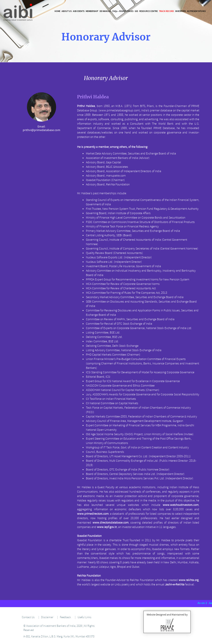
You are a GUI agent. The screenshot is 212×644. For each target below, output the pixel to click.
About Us (67, 11)
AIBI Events (79, 11)
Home (57, 11)
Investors (180, 11)
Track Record (166, 11)
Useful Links (84, 617)
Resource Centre (149, 11)
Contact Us (28, 617)
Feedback (65, 617)
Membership (92, 11)
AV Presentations (196, 11)
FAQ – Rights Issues (123, 11)
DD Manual (105, 11)
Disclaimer (47, 617)
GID (136, 11)
